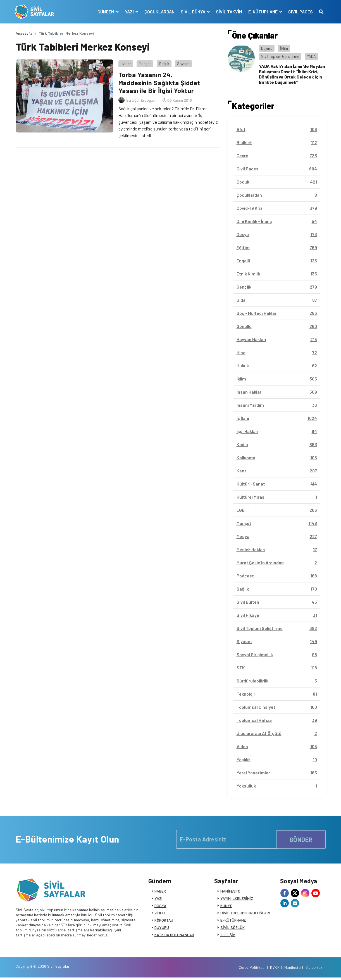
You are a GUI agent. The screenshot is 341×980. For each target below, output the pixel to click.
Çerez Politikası (252, 970)
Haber (125, 63)
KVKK (275, 970)
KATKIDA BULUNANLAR (174, 935)
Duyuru (267, 48)
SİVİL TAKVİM (228, 12)
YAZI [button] (129, 12)
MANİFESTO (230, 892)
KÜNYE (226, 906)
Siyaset (183, 63)
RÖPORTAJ (164, 921)
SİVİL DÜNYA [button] (193, 12)
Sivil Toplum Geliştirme (280, 56)
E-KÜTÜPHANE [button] (263, 12)
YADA (311, 56)
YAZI (158, 899)
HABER (160, 892)
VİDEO (160, 914)
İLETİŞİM (228, 935)
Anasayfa (24, 33)
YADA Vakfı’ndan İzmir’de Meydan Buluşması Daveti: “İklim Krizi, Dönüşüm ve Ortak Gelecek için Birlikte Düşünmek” (292, 74)
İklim (284, 48)
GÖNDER (301, 839)
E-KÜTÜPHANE (233, 921)
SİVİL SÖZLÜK (232, 928)
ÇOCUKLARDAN (159, 12)
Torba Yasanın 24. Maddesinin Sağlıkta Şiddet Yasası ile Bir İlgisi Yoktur (160, 82)
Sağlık (163, 63)
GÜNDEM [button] (105, 12)
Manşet (144, 63)
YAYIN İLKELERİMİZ (237, 899)
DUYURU (162, 928)
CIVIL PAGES (300, 12)
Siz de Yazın (316, 970)
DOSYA (160, 906)
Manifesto (293, 970)
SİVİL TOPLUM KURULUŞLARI (245, 914)
